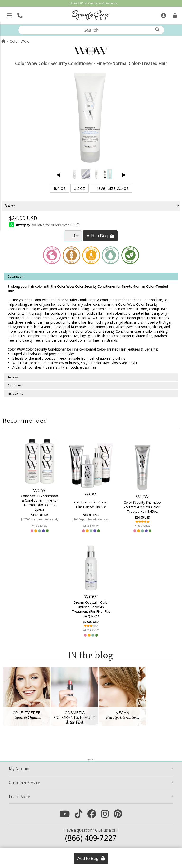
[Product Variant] (91, 206)
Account (19, 769)
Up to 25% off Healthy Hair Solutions (93, 3)
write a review (39, 526)
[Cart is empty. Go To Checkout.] (174, 14)
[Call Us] (19, 14)
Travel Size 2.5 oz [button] (111, 188)
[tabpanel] (91, 323)
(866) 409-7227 (91, 838)
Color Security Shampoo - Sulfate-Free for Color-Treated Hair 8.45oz (142, 507)
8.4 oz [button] (60, 188)
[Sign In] (163, 14)
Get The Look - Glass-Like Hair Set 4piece (91, 504)
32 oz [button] (80, 188)
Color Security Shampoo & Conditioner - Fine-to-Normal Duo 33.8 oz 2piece (39, 503)
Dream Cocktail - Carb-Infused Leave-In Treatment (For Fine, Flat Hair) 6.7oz (91, 609)
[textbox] (91, 30)
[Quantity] (73, 236)
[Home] (3, 41)
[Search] (157, 30)
